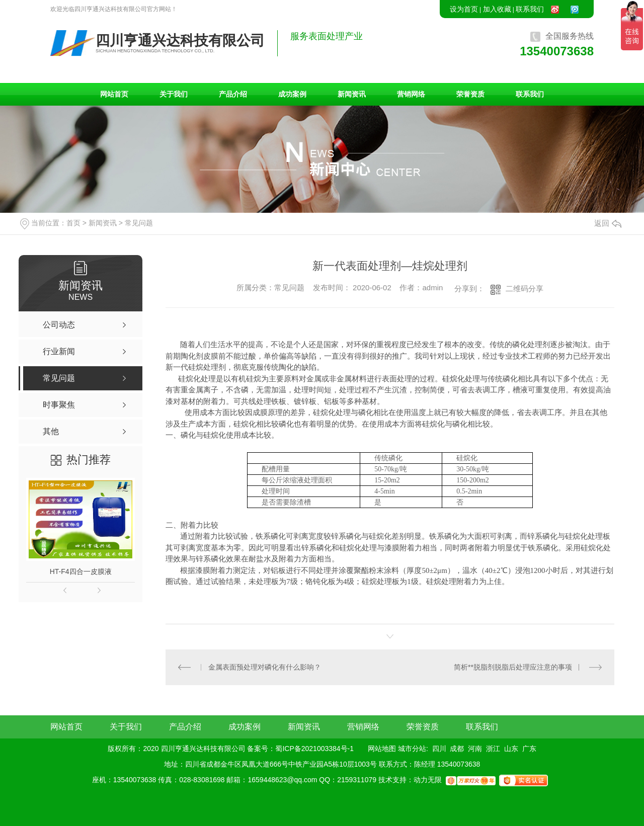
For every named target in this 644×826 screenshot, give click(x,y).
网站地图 (382, 749)
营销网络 (411, 94)
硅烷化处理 (461, 379)
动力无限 (428, 780)
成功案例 (292, 94)
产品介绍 (233, 94)
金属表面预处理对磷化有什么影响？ (265, 667)
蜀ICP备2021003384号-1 (314, 749)
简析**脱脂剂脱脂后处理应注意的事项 (513, 667)
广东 (529, 749)
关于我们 (174, 94)
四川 (439, 749)
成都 (457, 749)
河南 (475, 749)
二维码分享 (525, 288)
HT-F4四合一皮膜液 (81, 571)
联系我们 (530, 9)
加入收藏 (497, 9)
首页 (73, 223)
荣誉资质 (470, 94)
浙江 (493, 749)
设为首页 (464, 9)
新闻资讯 (352, 94)
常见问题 (139, 223)
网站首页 (114, 94)
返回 (608, 223)
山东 (511, 749)
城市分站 (412, 749)
